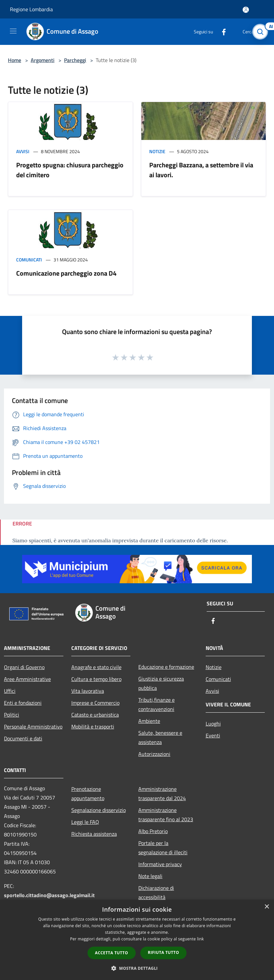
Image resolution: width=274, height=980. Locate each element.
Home (15, 60)
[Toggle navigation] (13, 31)
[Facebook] (221, 32)
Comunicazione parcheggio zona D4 (66, 273)
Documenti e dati (23, 738)
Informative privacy (160, 864)
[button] (137, 968)
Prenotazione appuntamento (88, 794)
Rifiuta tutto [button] (164, 952)
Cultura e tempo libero (96, 679)
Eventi (213, 735)
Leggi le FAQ (85, 822)
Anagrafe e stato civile (96, 667)
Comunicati (29, 260)
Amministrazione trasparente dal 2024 (162, 794)
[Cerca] (260, 32)
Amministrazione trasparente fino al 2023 (166, 815)
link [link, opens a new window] (201, 939)
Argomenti (43, 60)
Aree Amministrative (27, 679)
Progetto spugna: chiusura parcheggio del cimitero (70, 170)
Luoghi (213, 724)
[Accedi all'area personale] (246, 10)
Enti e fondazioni (23, 703)
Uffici (10, 691)
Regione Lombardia (31, 9)
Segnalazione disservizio (99, 810)
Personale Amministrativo (33, 727)
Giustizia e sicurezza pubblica (161, 683)
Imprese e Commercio (95, 703)
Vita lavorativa (88, 691)
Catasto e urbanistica (95, 715)
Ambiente (149, 721)
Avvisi (23, 151)
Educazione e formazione (166, 667)
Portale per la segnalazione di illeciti (163, 848)
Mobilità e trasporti (93, 727)
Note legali (150, 876)
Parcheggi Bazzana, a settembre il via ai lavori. (201, 170)
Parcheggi (75, 60)
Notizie (157, 151)
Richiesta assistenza (94, 834)
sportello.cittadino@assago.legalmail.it (49, 895)
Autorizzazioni (154, 754)
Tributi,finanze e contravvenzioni (156, 704)
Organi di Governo (24, 667)
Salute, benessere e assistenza (160, 737)
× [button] (267, 907)
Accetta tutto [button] (112, 953)
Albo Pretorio (153, 831)
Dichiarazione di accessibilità (156, 893)
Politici (12, 715)
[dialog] (137, 940)
